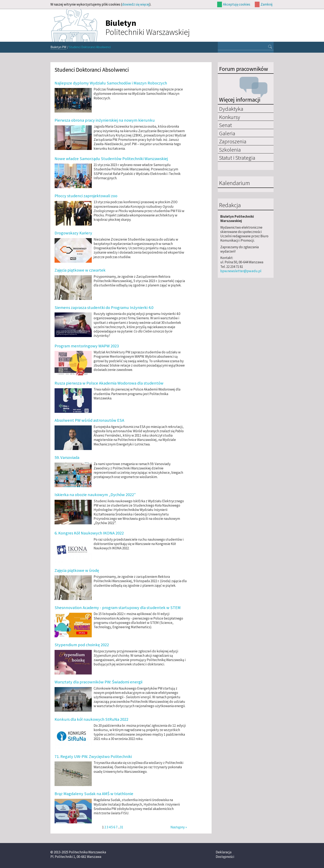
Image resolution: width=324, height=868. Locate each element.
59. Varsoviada (67, 457)
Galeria (227, 133)
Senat (225, 125)
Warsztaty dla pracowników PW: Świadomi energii (98, 682)
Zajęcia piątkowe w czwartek (80, 270)
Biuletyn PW (58, 47)
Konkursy (230, 117)
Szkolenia (230, 150)
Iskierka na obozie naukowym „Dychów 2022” (95, 495)
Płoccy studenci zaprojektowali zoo (86, 196)
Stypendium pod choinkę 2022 (82, 645)
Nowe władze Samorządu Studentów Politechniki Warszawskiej (111, 159)
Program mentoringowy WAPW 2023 (87, 346)
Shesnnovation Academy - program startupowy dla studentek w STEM (118, 608)
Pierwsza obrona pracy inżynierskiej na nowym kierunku (105, 120)
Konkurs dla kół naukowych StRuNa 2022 (91, 719)
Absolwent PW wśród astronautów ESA (89, 420)
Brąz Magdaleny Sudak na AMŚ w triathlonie (94, 794)
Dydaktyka (231, 109)
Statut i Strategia (237, 158)
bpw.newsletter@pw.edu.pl (241, 271)
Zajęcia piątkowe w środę (77, 570)
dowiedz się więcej (136, 4)
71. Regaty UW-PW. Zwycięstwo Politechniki (93, 756)
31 (121, 827)
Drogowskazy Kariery (73, 233)
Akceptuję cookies (237, 4)
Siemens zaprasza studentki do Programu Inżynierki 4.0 (104, 308)
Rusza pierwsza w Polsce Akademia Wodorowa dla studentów (109, 383)
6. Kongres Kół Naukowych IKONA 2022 (89, 533)
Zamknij (267, 4)
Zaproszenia (233, 141)
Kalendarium (234, 183)
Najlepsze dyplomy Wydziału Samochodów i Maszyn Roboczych (111, 83)
